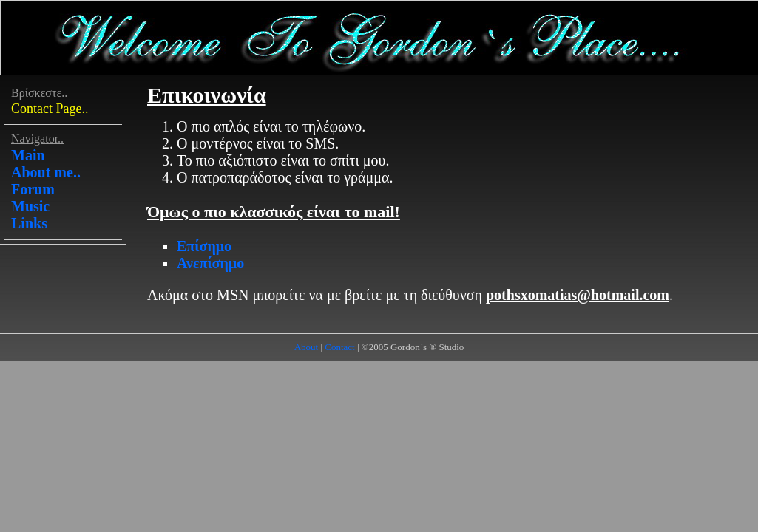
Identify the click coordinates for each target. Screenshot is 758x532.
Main (28, 155)
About (307, 347)
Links (29, 223)
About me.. (46, 172)
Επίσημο (204, 246)
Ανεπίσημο (210, 263)
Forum (33, 189)
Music (30, 206)
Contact (339, 347)
